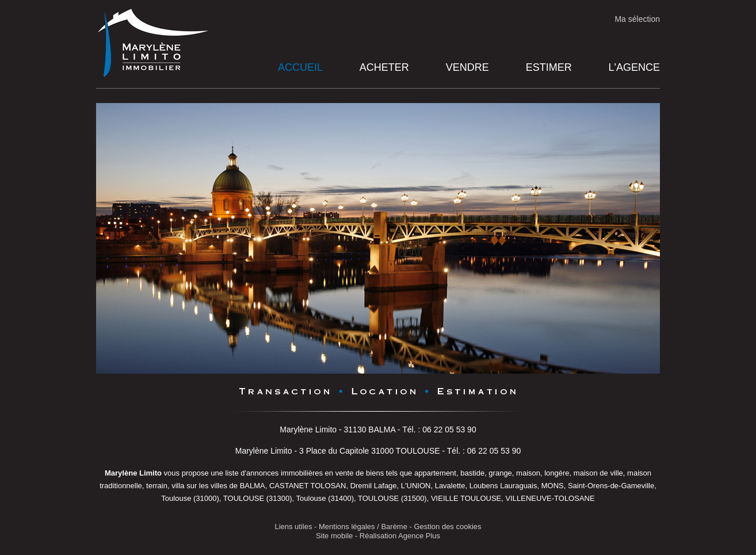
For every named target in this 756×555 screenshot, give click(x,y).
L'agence (634, 67)
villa (178, 486)
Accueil (300, 67)
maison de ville (598, 473)
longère (557, 473)
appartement (435, 473)
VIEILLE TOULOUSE (466, 498)
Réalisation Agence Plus (400, 536)
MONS (553, 486)
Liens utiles (293, 527)
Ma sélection (637, 19)
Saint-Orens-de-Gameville (611, 486)
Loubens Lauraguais (503, 486)
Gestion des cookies (448, 527)
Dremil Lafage (374, 486)
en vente (339, 473)
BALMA (253, 486)
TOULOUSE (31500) (392, 498)
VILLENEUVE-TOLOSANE (550, 498)
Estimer (549, 67)
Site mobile (334, 536)
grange (500, 473)
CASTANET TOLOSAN (308, 486)
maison (528, 473)
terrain (157, 486)
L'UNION (416, 486)
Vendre (467, 67)
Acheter (384, 67)
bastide (472, 473)
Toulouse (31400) (325, 498)
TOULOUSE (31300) (258, 498)
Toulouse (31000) (190, 498)
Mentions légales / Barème (363, 527)
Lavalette (450, 486)
